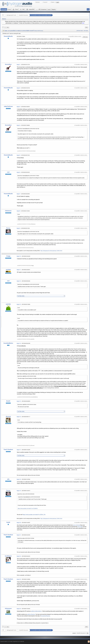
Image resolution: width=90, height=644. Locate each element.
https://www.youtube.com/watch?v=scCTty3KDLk (28, 508)
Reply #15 (19, 401)
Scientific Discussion (24, 15)
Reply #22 (19, 556)
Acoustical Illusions (45, 616)
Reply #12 (19, 281)
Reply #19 (19, 491)
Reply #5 (19, 155)
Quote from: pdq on (26, 538)
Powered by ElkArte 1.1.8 (5, 641)
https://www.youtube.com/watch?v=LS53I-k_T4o (34, 515)
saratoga (8, 270)
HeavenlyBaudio (8, 36)
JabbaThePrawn (8, 106)
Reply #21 (19, 535)
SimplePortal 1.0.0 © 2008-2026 (18, 641)
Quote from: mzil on (26, 494)
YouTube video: (21, 296)
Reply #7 (19, 194)
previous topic (80, 31)
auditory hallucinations (36, 611)
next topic (86, 31)
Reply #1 (19, 65)
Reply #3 (19, 107)
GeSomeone (8, 608)
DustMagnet (8, 556)
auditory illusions (31, 614)
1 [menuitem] (3, 27)
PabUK (8, 522)
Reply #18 (19, 479)
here (83, 23)
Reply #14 (19, 343)
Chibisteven (8, 211)
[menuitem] (8, 27)
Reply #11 (19, 270)
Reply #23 (19, 579)
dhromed (8, 416)
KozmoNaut (8, 64)
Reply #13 (19, 304)
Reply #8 (19, 211)
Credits (11, 641)
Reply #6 (19, 172)
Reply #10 (19, 256)
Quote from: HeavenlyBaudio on (28, 129)
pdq (8, 479)
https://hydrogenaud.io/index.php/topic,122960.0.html (51, 251)
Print (87, 27)
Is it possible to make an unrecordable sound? (41, 15)
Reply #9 (19, 228)
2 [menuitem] (5, 27)
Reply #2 (19, 88)
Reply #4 (19, 125)
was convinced (77, 525)
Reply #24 (19, 609)
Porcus (8, 228)
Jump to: (74, 633)
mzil (8, 172)
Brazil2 (8, 401)
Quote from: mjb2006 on (27, 376)
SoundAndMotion (8, 343)
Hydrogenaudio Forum (11, 15)
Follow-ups (85, 37)
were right (80, 527)
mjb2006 (8, 304)
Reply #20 (19, 523)
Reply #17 (19, 450)
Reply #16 (19, 417)
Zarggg (8, 256)
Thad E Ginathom (8, 450)
